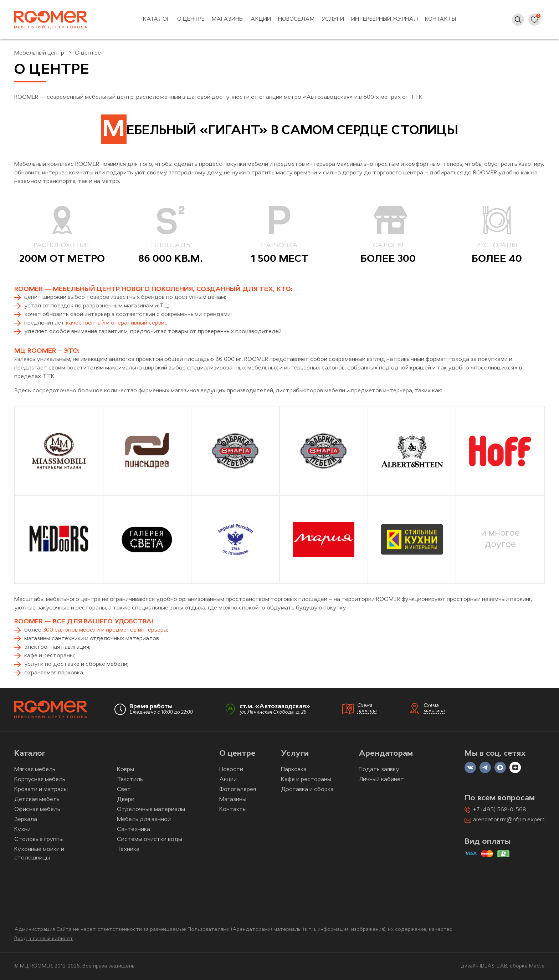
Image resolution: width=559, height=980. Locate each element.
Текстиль (130, 780)
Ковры (125, 770)
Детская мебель (37, 800)
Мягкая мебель (35, 770)
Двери (126, 800)
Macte (537, 966)
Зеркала (26, 820)
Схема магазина (434, 708)
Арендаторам (386, 754)
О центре (191, 19)
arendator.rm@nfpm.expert (509, 820)
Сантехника (134, 830)
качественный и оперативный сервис (117, 323)
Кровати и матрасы (41, 790)
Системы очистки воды (150, 839)
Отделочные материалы (151, 810)
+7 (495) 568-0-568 (500, 810)
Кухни (22, 830)
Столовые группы (39, 839)
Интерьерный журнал (384, 19)
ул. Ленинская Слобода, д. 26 (273, 712)
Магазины (228, 19)
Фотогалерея (238, 790)
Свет (124, 790)
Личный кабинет (381, 780)
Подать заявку (379, 770)
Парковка (294, 770)
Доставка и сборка (307, 790)
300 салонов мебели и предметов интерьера (105, 630)
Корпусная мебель (40, 780)
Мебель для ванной (144, 820)
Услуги (333, 19)
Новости (231, 770)
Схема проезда (367, 708)
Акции (261, 19)
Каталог (157, 19)
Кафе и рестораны (306, 780)
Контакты (440, 19)
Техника (128, 849)
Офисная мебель (37, 810)
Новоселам (296, 19)
